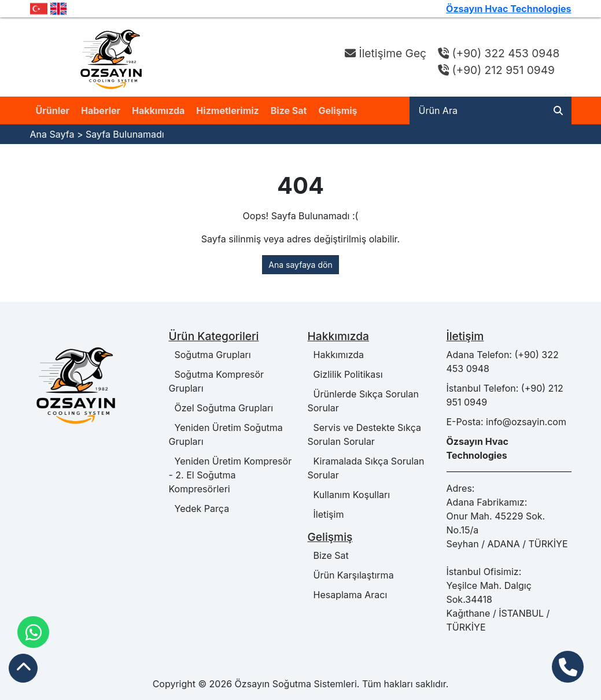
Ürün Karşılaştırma (351, 575)
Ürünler (53, 110)
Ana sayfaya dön (300, 265)
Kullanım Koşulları (349, 495)
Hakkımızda (158, 110)
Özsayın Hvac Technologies (508, 9)
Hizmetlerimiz (227, 110)
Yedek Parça (199, 509)
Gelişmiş (338, 110)
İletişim (326, 514)
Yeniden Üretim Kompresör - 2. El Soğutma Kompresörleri (231, 475)
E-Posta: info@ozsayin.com (506, 422)
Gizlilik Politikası (345, 374)
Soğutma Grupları (210, 355)
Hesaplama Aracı (348, 595)
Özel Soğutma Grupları (221, 408)
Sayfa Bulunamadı (125, 134)
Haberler (101, 110)
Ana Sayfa (52, 134)
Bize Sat (289, 110)
